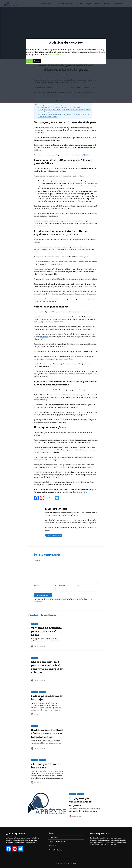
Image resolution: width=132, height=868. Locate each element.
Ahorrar (35, 624)
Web (78, 585)
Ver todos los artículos (54, 535)
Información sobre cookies (57, 842)
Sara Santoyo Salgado (38, 646)
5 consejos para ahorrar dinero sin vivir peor (50, 105)
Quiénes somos (54, 837)
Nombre (37, 585)
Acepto (30, 61)
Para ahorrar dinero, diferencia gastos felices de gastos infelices (59, 107)
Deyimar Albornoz (75, 816)
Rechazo (37, 61)
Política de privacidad (56, 850)
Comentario (37, 561)
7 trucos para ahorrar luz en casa (46, 766)
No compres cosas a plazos (47, 117)
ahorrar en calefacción (82, 155)
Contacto (52, 833)
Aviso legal (52, 846)
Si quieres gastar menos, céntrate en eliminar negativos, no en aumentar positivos (64, 109)
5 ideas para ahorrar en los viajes (47, 698)
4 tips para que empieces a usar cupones (80, 802)
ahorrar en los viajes (80, 492)
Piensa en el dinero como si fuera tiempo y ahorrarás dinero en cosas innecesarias (64, 114)
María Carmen (36, 714)
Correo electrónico (60, 585)
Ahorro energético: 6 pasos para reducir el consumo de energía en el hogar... (47, 667)
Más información (56, 55)
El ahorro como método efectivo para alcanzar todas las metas (47, 733)
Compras (35, 692)
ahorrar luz (44, 337)
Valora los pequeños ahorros (48, 112)
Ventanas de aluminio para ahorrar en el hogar (46, 631)
